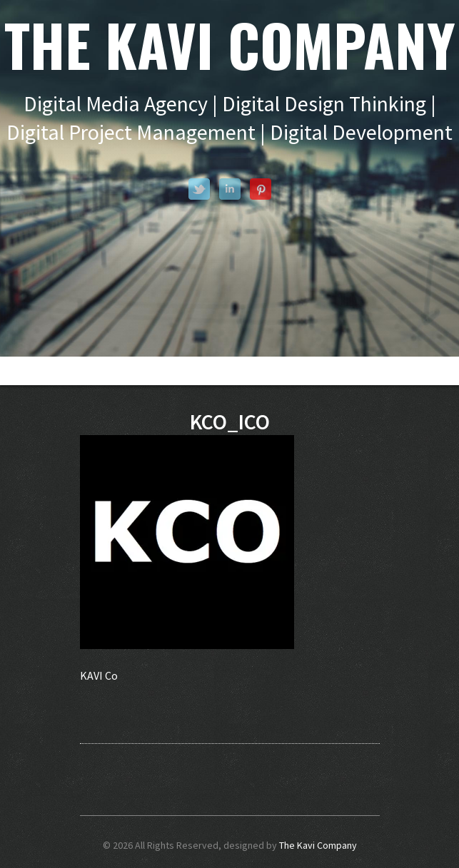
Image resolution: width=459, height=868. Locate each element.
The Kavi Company (318, 845)
